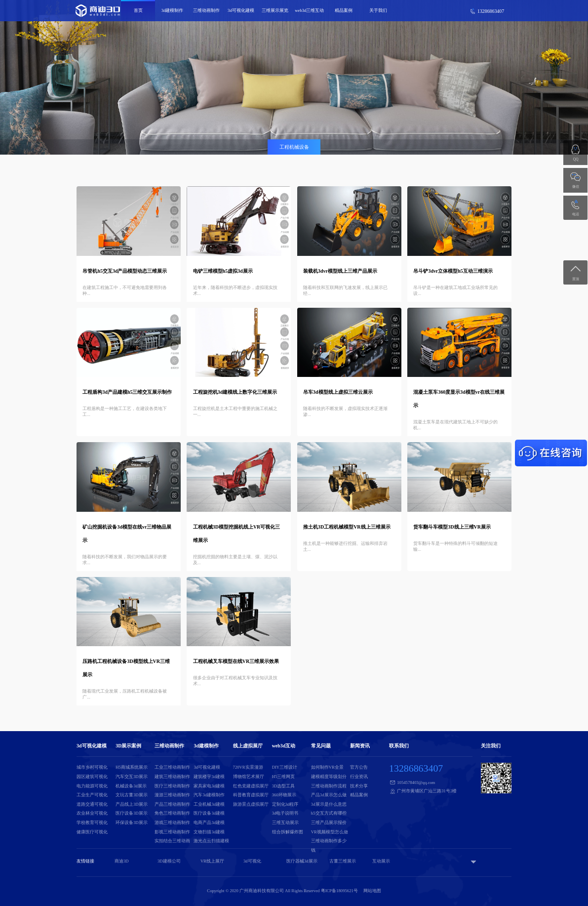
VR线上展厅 (212, 861)
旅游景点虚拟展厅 (251, 804)
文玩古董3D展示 (132, 795)
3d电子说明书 (285, 813)
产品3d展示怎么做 (329, 795)
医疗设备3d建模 (209, 813)
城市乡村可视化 (92, 767)
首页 (138, 10)
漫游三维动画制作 (172, 795)
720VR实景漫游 (248, 767)
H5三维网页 (284, 777)
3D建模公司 (169, 861)
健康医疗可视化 (92, 832)
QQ (576, 159)
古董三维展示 (343, 861)
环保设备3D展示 (132, 823)
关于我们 (378, 10)
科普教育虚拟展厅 (251, 795)
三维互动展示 (285, 823)
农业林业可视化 (92, 813)
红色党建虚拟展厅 (251, 786)
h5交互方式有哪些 (329, 813)
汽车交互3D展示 (132, 777)
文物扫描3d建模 (209, 832)
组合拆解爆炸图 (288, 832)
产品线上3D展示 (132, 804)
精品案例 (344, 10)
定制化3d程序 (285, 804)
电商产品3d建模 (209, 823)
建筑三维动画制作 (172, 777)
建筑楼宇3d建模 (209, 777)
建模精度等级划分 (329, 777)
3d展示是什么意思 (329, 804)
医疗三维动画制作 (172, 786)
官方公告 (359, 767)
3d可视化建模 (241, 10)
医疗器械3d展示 (302, 861)
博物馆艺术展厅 (249, 777)
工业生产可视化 (92, 795)
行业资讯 (359, 777)
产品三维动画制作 (172, 804)
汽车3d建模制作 (209, 795)
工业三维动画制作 (172, 767)
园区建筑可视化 (92, 777)
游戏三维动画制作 (172, 823)
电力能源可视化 (92, 786)
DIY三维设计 (285, 767)
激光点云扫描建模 (211, 841)
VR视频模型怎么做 (330, 832)
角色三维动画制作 (172, 813)
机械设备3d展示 (131, 786)
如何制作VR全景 (327, 767)
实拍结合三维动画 (172, 841)
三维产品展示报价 (329, 823)
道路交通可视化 (92, 804)
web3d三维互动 (309, 10)
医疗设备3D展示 (132, 813)
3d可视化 (252, 861)
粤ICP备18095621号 (339, 891)
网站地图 (372, 891)
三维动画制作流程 (329, 786)
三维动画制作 (206, 10)
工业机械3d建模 (209, 804)
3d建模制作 (173, 10)
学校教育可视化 (92, 823)
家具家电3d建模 (209, 786)
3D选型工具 (284, 786)
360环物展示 (284, 795)
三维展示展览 (275, 10)
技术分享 (359, 786)
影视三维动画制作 (172, 832)
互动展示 (381, 861)
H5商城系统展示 (132, 767)
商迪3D (122, 861)
